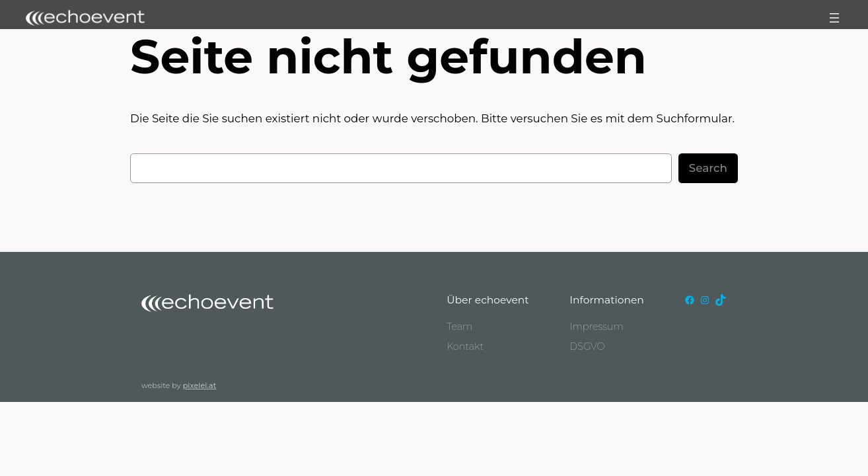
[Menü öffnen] (834, 18)
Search (708, 168)
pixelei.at (200, 385)
